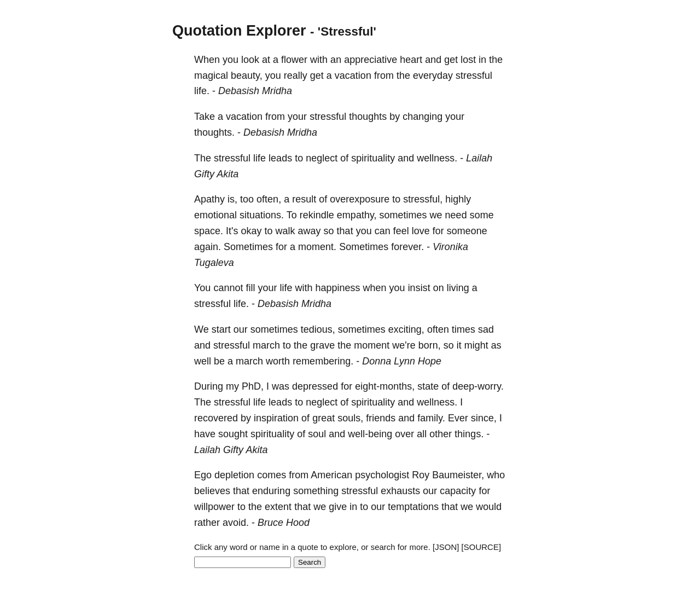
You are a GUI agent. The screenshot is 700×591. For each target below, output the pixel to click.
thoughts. (214, 132)
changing (422, 117)
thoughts (368, 117)
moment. (317, 247)
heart (411, 60)
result (304, 199)
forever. (407, 247)
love (421, 231)
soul (317, 434)
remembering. (323, 361)
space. (209, 231)
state (428, 386)
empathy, (357, 215)
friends (381, 418)
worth (278, 361)
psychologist (382, 475)
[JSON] (446, 547)
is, (232, 199)
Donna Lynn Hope (402, 361)
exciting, (406, 329)
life (259, 158)
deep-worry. (478, 386)
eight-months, (385, 386)
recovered (216, 418)
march (266, 345)
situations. (262, 215)
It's (232, 231)
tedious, (318, 329)
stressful (474, 76)
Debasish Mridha (255, 91)
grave (322, 345)
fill (250, 288)
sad (486, 329)
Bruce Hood (284, 523)
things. (469, 434)
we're (404, 345)
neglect (322, 158)
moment (372, 345)
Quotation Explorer (239, 31)
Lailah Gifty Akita (231, 450)
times (463, 329)
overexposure (360, 199)
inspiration (276, 418)
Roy (421, 475)
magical (211, 76)
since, (484, 418)
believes (212, 491)
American (331, 475)
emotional (215, 215)
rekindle (317, 215)
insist (419, 288)
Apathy (209, 199)
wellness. (437, 158)
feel (401, 231)
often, (269, 199)
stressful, (423, 199)
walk (285, 231)
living (458, 288)
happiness (337, 288)
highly (458, 199)
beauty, (247, 76)
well (203, 361)
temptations (413, 507)
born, (430, 345)
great (323, 418)
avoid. (236, 523)
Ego (203, 475)
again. (208, 247)
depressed (315, 386)
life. (202, 91)
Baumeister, (458, 475)
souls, (350, 418)
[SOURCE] (482, 547)
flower (294, 60)
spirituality (373, 158)
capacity (458, 491)
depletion (234, 475)
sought (233, 434)
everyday (433, 76)
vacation (353, 76)
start (221, 329)
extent (278, 507)
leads (280, 158)
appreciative (371, 60)
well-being (370, 434)
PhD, (253, 386)
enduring (271, 491)
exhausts (400, 491)
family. (431, 418)
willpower (214, 507)
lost (468, 60)
